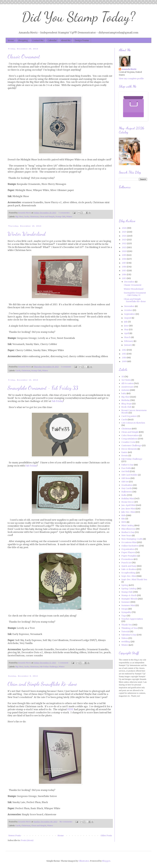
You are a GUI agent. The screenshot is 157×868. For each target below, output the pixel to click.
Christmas (34, 217)
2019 (124, 255)
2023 (124, 240)
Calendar (52, 40)
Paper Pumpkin (129, 556)
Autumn (125, 390)
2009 (125, 361)
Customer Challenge (131, 445)
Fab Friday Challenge (49, 667)
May (127, 330)
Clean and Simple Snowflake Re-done (42, 684)
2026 (125, 228)
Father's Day (127, 465)
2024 (125, 236)
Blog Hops (127, 404)
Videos (125, 638)
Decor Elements (129, 449)
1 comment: (66, 367)
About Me (66, 40)
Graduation (127, 485)
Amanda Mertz (129, 69)
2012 (124, 350)
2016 (124, 267)
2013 (124, 278)
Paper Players (128, 552)
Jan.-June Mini (128, 509)
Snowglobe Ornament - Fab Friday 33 (43, 388)
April (127, 333)
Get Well (125, 471)
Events (125, 456)
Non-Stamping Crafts (132, 539)
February (129, 341)
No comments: (66, 822)
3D (123, 377)
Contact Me (38, 40)
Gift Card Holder (129, 475)
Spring (125, 585)
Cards (26, 217)
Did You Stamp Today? (79, 17)
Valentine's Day (129, 635)
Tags (124, 616)
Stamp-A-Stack (129, 595)
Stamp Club (60, 217)
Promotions (127, 559)
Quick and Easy (129, 566)
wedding (126, 642)
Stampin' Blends (129, 599)
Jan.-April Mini (128, 505)
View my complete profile (131, 79)
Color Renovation (130, 435)
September (130, 314)
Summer (126, 602)
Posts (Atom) (27, 840)
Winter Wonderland (27, 234)
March (128, 337)
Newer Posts (14, 836)
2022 (124, 243)
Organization (128, 549)
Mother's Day (128, 532)
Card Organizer (129, 416)
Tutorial (125, 632)
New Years (126, 536)
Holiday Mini (128, 499)
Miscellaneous (128, 529)
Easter (124, 452)
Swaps (125, 609)
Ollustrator (84, 861)
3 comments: (64, 213)
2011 (124, 354)
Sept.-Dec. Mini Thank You (134, 579)
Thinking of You (129, 628)
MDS (124, 522)
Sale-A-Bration (129, 569)
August (128, 318)
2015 (124, 271)
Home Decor (128, 502)
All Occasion (127, 383)
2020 (125, 251)
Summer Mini (128, 605)
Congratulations (129, 439)
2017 (124, 263)
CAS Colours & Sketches (133, 423)
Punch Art (126, 563)
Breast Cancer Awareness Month (134, 412)
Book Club (126, 407)
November (130, 306)
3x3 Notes (126, 380)
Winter (69, 217)
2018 (124, 259)
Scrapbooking (128, 573)
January (128, 345)
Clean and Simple (47, 217)
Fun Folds (126, 468)
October (128, 310)
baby (124, 393)
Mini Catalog (128, 525)
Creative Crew (128, 442)
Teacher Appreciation (132, 619)
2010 (124, 358)
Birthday (126, 400)
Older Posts (106, 836)
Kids (123, 515)
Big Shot (19, 217)
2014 (124, 274)
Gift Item (126, 478)
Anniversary (128, 387)
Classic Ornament (24, 57)
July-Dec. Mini (128, 512)
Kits (123, 519)
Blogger (106, 861)
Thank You (127, 625)
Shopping (23, 40)
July (126, 322)
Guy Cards (126, 488)
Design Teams (82, 40)
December (130, 282)
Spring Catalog (129, 589)
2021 (124, 247)
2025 (124, 232)
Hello (124, 495)
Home (11, 40)
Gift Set (125, 482)
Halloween (127, 492)
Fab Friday (57, 401)
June (127, 326)
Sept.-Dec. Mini (129, 576)
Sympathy (126, 612)
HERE (70, 709)
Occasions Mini (129, 542)
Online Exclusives (130, 546)
